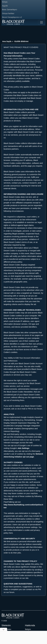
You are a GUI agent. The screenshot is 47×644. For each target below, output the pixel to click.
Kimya (5, 2)
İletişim (28, 629)
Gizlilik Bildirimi (21, 41)
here (11, 533)
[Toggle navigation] (41, 22)
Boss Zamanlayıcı (10, 9)
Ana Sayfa (7, 41)
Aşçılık (5, 6)
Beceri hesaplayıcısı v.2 (12, 17)
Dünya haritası (8, 13)
